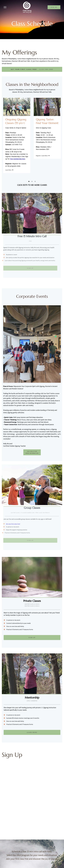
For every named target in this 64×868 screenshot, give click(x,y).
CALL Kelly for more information (32, 452)
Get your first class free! (12, 524)
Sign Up (29, 267)
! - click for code (32, 69)
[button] (29, 181)
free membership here (18, 159)
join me (54, 7)
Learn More (32, 732)
